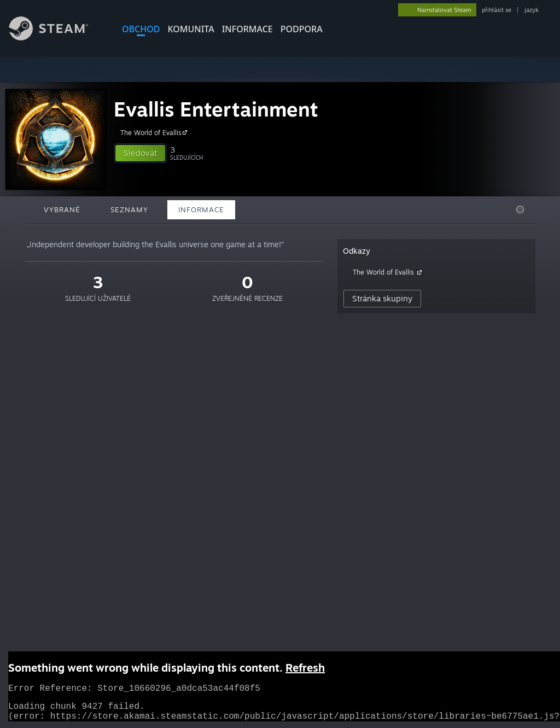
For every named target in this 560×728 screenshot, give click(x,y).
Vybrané (62, 209)
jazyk (532, 10)
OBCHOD (141, 29)
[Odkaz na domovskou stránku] (57, 37)
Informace (247, 29)
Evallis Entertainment (216, 109)
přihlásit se (497, 10)
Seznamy (129, 209)
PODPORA (302, 29)
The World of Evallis (155, 132)
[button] (140, 153)
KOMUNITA (191, 29)
